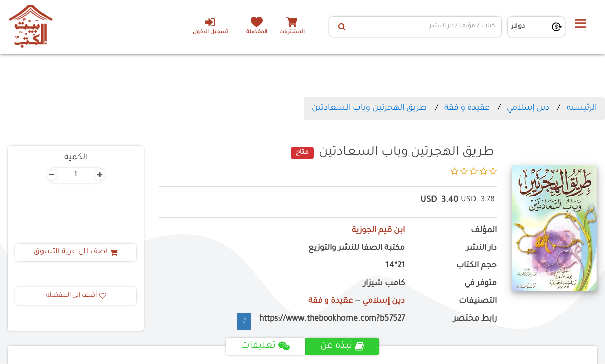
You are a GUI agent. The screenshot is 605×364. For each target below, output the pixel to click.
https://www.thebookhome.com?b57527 (332, 319)
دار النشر (482, 248)
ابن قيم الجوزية (378, 231)
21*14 (395, 266)
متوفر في (481, 284)
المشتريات (292, 33)
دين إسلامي (528, 108)
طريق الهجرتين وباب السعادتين (369, 108)
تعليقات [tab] (265, 346)
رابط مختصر (475, 319)
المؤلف (484, 231)
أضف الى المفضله (76, 296)
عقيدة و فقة (467, 108)
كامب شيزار (384, 284)
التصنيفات (478, 302)
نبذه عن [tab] (342, 346)
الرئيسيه (582, 108)
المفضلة (257, 33)
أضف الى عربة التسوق (76, 252)
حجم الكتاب (477, 266)
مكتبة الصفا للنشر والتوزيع (356, 248)
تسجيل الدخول (210, 26)
